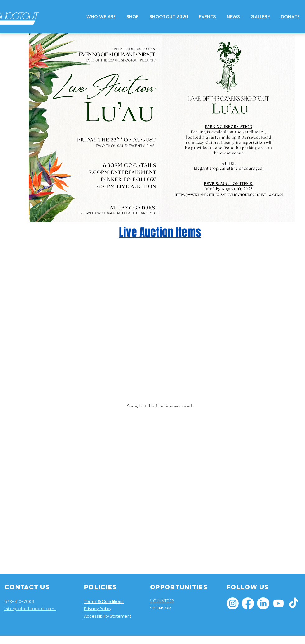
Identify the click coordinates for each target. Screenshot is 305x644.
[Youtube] (278, 603)
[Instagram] (233, 603)
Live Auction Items (160, 232)
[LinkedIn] (263, 603)
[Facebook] (248, 603)
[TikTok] (294, 603)
